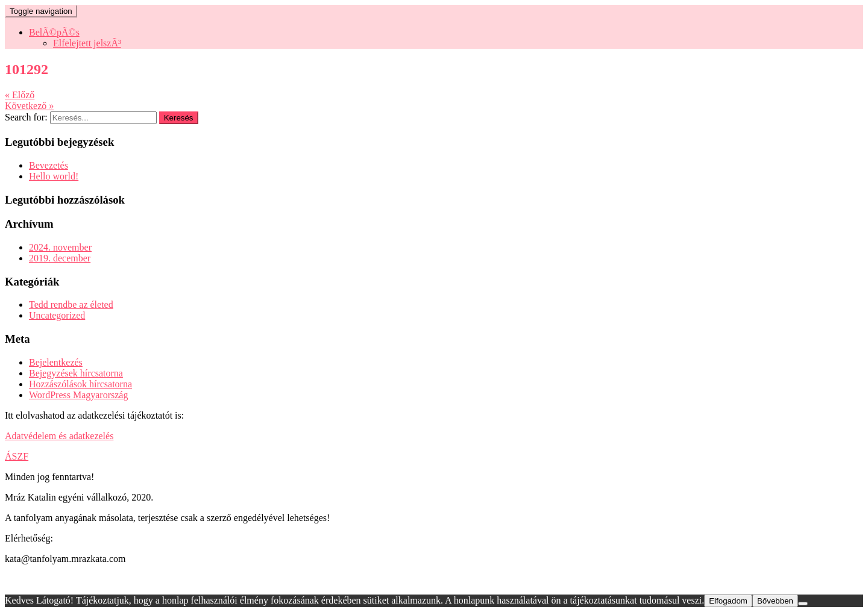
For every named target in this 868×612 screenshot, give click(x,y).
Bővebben (775, 601)
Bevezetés (49, 165)
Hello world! (54, 176)
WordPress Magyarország (78, 395)
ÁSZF (17, 456)
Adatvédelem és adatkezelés (59, 436)
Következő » (29, 106)
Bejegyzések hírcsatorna (76, 373)
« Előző (20, 95)
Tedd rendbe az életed (71, 304)
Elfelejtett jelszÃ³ (87, 43)
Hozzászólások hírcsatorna (80, 384)
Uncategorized (57, 315)
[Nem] (803, 604)
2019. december (60, 258)
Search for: (26, 117)
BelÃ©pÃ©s (54, 32)
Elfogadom (728, 601)
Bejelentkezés (56, 362)
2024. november (60, 247)
